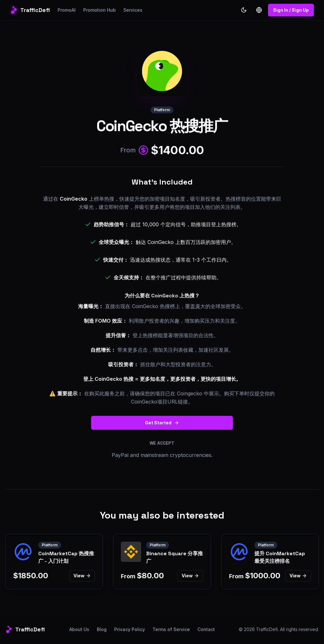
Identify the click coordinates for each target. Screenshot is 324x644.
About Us (79, 629)
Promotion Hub (100, 10)
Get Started (162, 423)
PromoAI (67, 10)
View (82, 576)
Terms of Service (171, 629)
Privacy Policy (130, 629)
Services (133, 10)
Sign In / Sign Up (291, 10)
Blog (102, 629)
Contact (206, 629)
